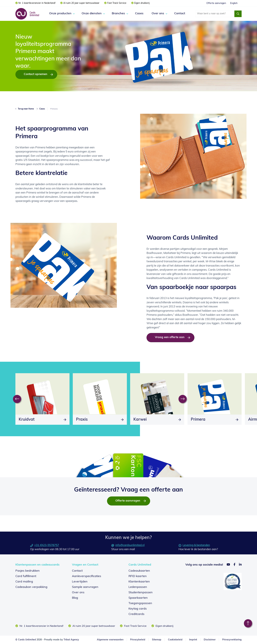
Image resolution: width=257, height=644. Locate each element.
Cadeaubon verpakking (31, 587)
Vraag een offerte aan (170, 337)
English (234, 3)
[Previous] (17, 399)
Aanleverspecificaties (87, 576)
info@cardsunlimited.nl (128, 545)
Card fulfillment (26, 576)
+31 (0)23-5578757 (45, 545)
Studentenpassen (141, 593)
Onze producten (60, 14)
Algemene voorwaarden (110, 640)
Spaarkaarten (138, 598)
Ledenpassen (138, 587)
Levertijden (80, 582)
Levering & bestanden (194, 545)
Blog (75, 598)
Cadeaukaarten (139, 571)
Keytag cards (138, 609)
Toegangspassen (140, 603)
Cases (139, 14)
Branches (118, 14)
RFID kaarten (138, 576)
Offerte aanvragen (216, 3)
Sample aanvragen (85, 587)
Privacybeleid (138, 640)
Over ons (158, 14)
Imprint (193, 640)
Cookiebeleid (175, 640)
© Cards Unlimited (26, 640)
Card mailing (24, 582)
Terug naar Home (26, 109)
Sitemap (157, 640)
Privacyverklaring (232, 640)
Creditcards (136, 614)
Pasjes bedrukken (28, 571)
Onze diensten (92, 14)
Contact (180, 14)
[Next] (183, 399)
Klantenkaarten (139, 582)
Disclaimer (210, 640)
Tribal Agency (71, 640)
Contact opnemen (35, 74)
